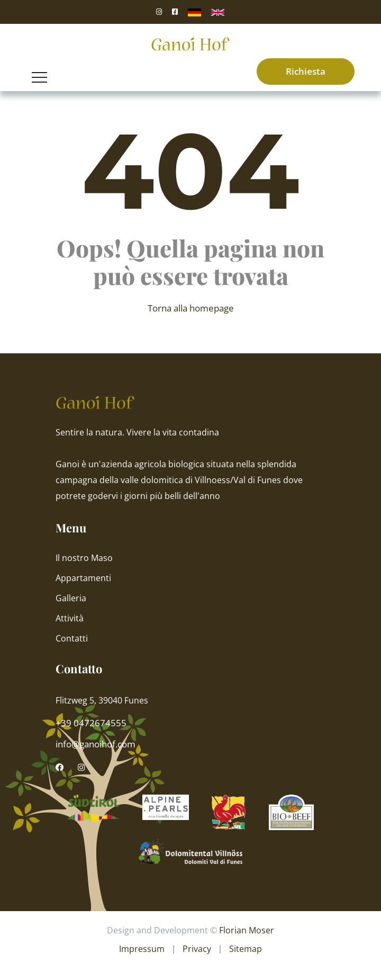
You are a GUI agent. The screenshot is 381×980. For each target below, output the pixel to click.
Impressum (142, 949)
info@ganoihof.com (96, 744)
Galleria (71, 598)
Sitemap (246, 949)
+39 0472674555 (91, 723)
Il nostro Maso (84, 558)
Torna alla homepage (191, 308)
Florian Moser (247, 930)
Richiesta (306, 71)
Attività (70, 618)
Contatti (72, 638)
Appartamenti (83, 578)
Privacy (197, 949)
